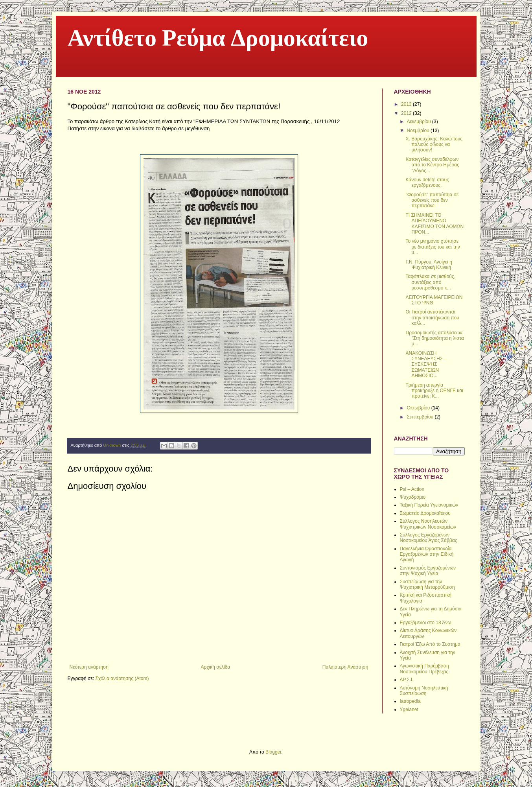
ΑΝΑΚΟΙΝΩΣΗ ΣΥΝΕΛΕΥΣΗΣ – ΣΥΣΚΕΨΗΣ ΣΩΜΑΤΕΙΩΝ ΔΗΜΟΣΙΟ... (426, 365)
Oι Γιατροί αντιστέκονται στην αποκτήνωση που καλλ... (432, 318)
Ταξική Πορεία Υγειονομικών (429, 505)
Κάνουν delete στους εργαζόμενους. (427, 182)
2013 (407, 104)
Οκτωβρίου (419, 408)
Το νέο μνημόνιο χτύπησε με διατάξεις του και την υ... (433, 247)
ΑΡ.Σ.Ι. (407, 680)
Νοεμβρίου (419, 131)
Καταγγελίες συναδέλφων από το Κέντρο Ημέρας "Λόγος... (432, 165)
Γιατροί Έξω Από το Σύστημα (430, 644)
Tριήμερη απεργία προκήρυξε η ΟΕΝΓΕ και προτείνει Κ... (434, 391)
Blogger (273, 752)
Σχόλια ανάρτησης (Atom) (122, 678)
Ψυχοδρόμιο (413, 497)
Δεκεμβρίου (419, 122)
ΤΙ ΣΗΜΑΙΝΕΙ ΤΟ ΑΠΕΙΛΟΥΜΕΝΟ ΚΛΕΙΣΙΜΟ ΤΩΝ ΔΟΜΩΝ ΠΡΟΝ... (434, 224)
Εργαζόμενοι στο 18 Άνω (426, 623)
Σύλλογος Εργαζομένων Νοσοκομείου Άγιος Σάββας (429, 538)
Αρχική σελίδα (215, 667)
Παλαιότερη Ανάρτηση (345, 667)
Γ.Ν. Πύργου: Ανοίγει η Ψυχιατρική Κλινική (429, 265)
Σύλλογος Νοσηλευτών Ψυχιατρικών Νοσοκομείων (428, 524)
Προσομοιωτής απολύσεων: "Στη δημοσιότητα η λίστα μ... (434, 338)
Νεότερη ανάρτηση (89, 667)
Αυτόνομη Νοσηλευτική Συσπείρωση (424, 691)
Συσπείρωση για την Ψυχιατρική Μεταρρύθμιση (427, 584)
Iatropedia (410, 701)
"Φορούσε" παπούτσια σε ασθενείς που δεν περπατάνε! (432, 200)
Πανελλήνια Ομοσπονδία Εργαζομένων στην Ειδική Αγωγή (427, 554)
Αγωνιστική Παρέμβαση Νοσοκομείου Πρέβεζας (424, 669)
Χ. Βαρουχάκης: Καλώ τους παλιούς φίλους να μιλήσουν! (434, 145)
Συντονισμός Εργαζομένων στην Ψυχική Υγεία (428, 571)
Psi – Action (412, 489)
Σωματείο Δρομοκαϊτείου (425, 513)
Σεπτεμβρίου (421, 417)
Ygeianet (409, 710)
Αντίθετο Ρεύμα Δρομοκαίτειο (218, 40)
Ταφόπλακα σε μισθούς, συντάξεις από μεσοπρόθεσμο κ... (430, 282)
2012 (407, 113)
